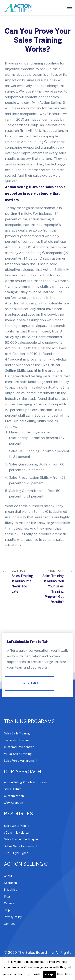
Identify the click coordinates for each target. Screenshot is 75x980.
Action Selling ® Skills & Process (25, 783)
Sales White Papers (17, 826)
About (8, 876)
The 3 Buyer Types (16, 853)
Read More (65, 974)
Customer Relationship (19, 747)
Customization (14, 796)
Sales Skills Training (17, 734)
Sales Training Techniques (21, 840)
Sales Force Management (21, 761)
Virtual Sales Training (18, 754)
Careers (9, 904)
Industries (11, 890)
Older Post (23, 582)
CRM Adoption (13, 803)
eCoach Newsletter (17, 833)
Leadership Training (17, 741)
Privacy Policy (13, 917)
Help (7, 910)
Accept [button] (49, 974)
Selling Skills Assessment (21, 847)
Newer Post (52, 587)
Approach (10, 883)
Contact (9, 924)
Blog (7, 897)
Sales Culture (13, 789)
